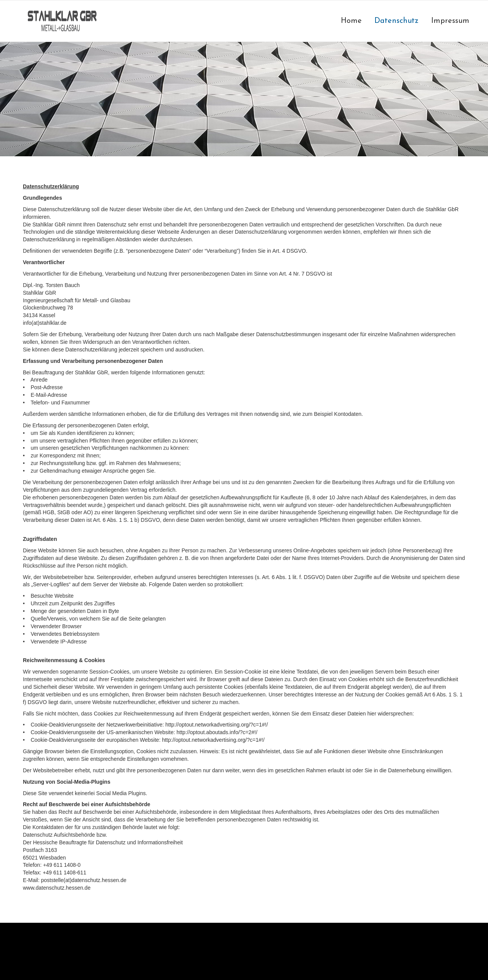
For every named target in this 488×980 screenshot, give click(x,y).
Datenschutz (396, 21)
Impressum (450, 21)
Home (351, 21)
